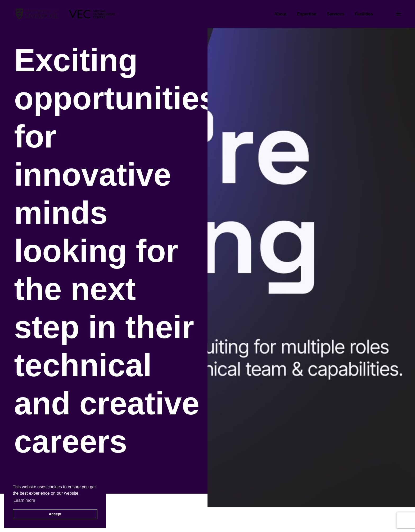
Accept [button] (55, 514)
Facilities (364, 14)
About (280, 14)
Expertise (306, 14)
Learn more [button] (24, 500)
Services (335, 14)
